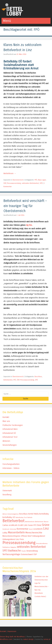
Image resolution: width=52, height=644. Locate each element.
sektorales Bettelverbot (30, 183)
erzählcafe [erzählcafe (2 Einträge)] (13, 525)
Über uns (6, 421)
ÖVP (5, 183)
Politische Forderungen (13, 425)
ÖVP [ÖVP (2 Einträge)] (35, 554)
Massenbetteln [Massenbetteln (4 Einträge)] (16, 533)
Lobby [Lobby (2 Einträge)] (5, 533)
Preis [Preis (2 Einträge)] (22, 539)
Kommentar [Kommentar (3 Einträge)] (22, 529)
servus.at (47, 639)
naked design (28, 639)
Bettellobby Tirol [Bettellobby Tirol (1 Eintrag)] (21, 517)
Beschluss (38, 377)
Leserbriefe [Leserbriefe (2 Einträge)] (38, 529)
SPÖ (41, 183)
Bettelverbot (8, 380)
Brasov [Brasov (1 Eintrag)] (46, 522)
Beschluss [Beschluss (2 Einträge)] (24, 514)
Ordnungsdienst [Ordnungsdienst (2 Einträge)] (39, 536)
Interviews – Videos (11, 468)
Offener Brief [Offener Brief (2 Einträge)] (26, 536)
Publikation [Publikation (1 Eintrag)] (6, 547)
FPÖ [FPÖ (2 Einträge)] (35, 525)
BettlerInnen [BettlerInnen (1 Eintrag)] (39, 522)
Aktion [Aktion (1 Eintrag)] (5, 514)
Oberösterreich (18, 180)
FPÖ (36, 180)
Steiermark (7, 491)
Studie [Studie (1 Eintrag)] (24, 551)
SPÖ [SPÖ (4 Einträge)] (5, 551)
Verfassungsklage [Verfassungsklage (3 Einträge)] (11, 554)
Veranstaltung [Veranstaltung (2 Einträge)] (32, 551)
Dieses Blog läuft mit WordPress (12, 637)
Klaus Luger (42, 180)
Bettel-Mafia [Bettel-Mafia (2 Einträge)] (33, 514)
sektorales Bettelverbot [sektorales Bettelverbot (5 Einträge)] (31, 547)
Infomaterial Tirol (10, 437)
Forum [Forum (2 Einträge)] (30, 525)
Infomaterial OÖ (9, 433)
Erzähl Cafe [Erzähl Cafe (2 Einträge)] (23, 525)
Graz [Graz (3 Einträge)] (39, 525)
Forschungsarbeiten (11, 464)
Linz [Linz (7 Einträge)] (46, 529)
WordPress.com (6, 639)
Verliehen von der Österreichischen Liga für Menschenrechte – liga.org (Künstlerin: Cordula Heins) (42, 586)
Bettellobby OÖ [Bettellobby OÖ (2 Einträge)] (9, 517)
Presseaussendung (14, 183)
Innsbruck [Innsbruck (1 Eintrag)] (6, 529)
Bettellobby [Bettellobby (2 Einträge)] (44, 514)
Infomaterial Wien (10, 429)
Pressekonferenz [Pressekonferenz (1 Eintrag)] (42, 544)
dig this (29, 225)
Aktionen (6, 441)
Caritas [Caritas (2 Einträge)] (5, 525)
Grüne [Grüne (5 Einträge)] (46, 525)
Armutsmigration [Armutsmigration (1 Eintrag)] (13, 514)
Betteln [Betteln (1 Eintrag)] (30, 517)
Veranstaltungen (10, 445)
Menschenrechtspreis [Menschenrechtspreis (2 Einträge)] (11, 536)
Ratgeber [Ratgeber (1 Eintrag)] (13, 547)
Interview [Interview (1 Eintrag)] (13, 529)
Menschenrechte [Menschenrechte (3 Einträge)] (34, 533)
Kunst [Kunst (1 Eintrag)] (31, 529)
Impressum (12, 631)
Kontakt (6, 417)
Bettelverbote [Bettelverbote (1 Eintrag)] (30, 522)
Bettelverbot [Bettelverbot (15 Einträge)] (14, 521)
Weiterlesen (10, 173)
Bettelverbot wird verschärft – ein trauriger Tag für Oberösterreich (25, 206)
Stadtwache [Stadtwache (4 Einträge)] (14, 551)
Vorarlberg (7, 495)
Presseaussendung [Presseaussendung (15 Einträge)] (19, 543)
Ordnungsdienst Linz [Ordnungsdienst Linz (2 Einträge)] (11, 539)
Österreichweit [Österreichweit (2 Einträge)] (27, 554)
